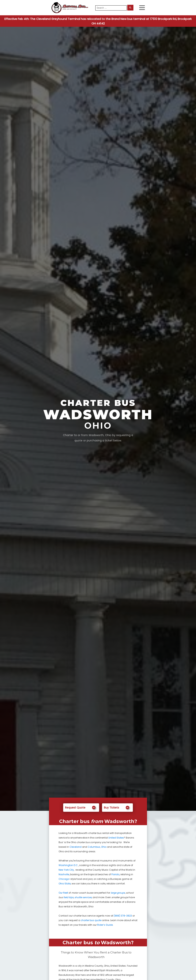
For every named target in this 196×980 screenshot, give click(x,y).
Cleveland (76, 847)
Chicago (64, 879)
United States (116, 838)
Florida (115, 874)
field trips (68, 897)
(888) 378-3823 (123, 916)
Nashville (64, 874)
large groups (118, 893)
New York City (66, 870)
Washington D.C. (68, 865)
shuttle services (83, 897)
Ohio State (65, 884)
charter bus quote (91, 920)
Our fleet (63, 893)
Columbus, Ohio (97, 847)
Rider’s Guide (105, 925)
